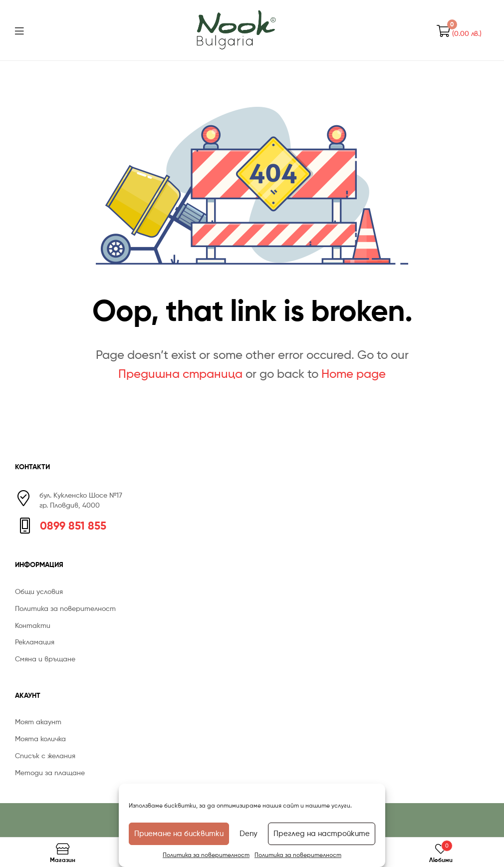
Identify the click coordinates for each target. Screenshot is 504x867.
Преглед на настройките (322, 834)
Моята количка (40, 738)
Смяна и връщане (45, 659)
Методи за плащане (50, 772)
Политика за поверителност (206, 855)
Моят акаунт (38, 722)
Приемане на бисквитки (179, 834)
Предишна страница (180, 374)
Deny (249, 834)
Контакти (33, 625)
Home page (354, 374)
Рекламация (35, 642)
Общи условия (39, 591)
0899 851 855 (73, 526)
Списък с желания (45, 755)
